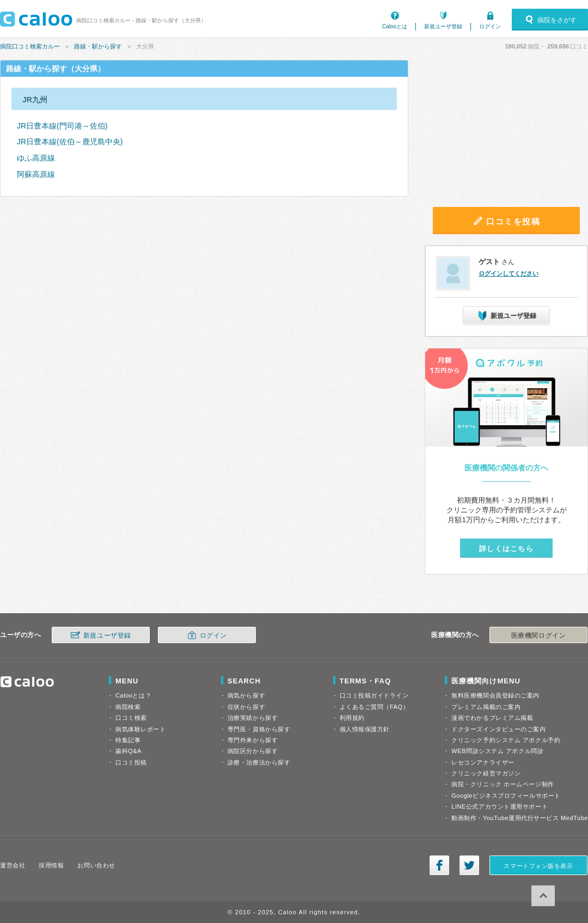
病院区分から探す (253, 751)
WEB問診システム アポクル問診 (497, 751)
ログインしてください (509, 273)
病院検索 (128, 707)
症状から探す (246, 707)
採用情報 (51, 865)
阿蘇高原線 (36, 174)
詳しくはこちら (506, 549)
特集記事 (128, 740)
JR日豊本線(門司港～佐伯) (62, 126)
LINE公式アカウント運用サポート (500, 806)
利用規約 (352, 718)
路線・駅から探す (98, 46)
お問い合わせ (96, 865)
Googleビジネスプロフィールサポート (506, 796)
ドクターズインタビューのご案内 (498, 729)
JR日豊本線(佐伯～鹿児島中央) (70, 142)
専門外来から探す (253, 740)
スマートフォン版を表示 (538, 866)
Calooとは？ (133, 695)
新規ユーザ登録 (443, 26)
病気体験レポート (140, 729)
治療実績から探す (253, 718)
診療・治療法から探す (259, 762)
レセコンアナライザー (483, 762)
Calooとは (395, 26)
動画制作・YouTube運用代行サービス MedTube (520, 818)
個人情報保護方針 (365, 729)
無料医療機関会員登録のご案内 (495, 695)
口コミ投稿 (131, 762)
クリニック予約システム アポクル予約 (506, 740)
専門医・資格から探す (259, 729)
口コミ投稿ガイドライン (374, 695)
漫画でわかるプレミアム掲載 (492, 718)
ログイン (490, 26)
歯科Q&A (128, 751)
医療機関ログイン (538, 635)
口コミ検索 (131, 718)
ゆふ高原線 (36, 158)
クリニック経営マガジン (486, 773)
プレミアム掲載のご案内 (486, 707)
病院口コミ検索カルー (30, 46)
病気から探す (246, 695)
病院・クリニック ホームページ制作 (503, 784)
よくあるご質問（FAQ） (375, 707)
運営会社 (13, 865)
